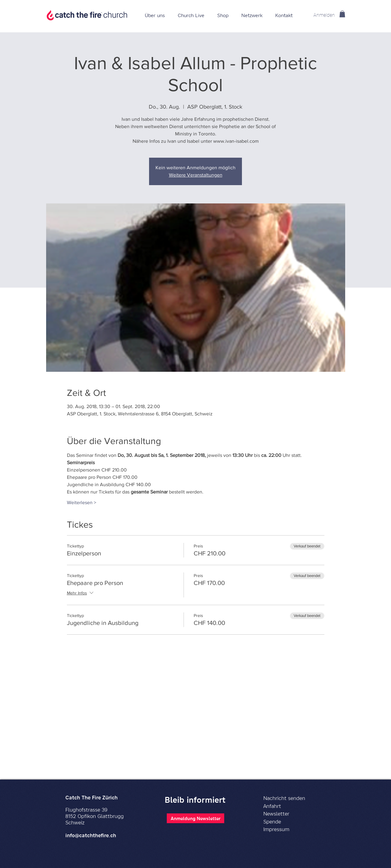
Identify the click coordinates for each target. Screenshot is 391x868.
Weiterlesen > (82, 502)
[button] (223, 15)
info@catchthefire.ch (91, 835)
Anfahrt (272, 806)
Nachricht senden (284, 798)
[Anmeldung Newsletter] (195, 818)
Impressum (276, 829)
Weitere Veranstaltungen (196, 175)
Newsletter (276, 814)
